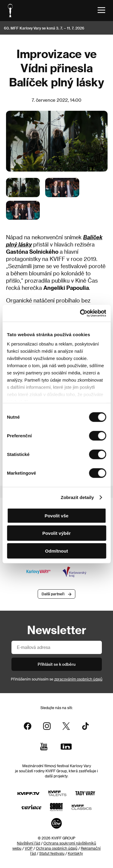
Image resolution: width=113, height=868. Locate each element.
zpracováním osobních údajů (78, 679)
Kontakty (75, 853)
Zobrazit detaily (77, 497)
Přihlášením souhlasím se (57, 679)
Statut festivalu (52, 853)
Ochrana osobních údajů (57, 848)
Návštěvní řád (28, 843)
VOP (29, 848)
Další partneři (53, 594)
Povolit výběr (56, 533)
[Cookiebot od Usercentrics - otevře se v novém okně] (80, 313)
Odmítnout (57, 551)
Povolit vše (56, 515)
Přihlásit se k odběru (57, 664)
